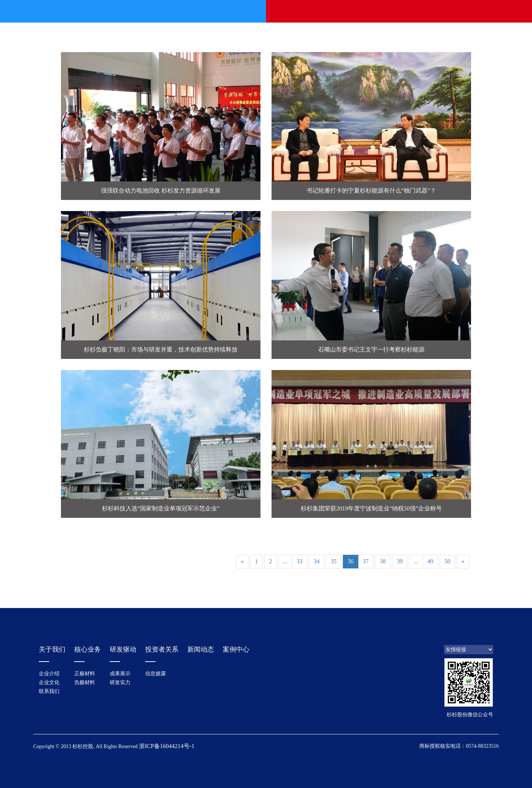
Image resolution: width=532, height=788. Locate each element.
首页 (138, 11)
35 (334, 561)
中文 (462, 11)
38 (383, 561)
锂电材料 (258, 11)
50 (447, 561)
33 (300, 561)
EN (476, 11)
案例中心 (236, 649)
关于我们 (178, 11)
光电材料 (298, 11)
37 (366, 561)
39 (400, 561)
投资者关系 (378, 11)
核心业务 (88, 649)
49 (430, 561)
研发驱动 (338, 11)
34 (317, 561)
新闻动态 (218, 11)
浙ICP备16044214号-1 (167, 746)
